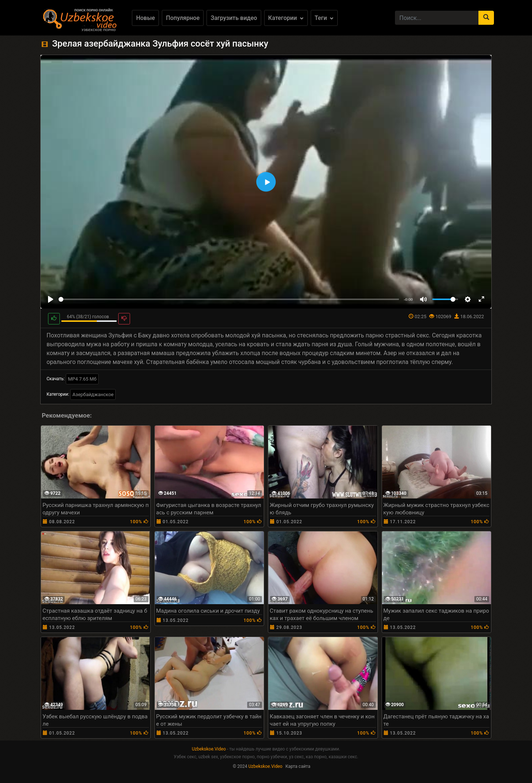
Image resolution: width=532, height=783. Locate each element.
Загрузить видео (234, 18)
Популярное (183, 18)
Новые (145, 18)
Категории (286, 18)
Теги (324, 18)
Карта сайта (298, 766)
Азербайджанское (93, 394)
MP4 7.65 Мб (82, 379)
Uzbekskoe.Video (209, 749)
